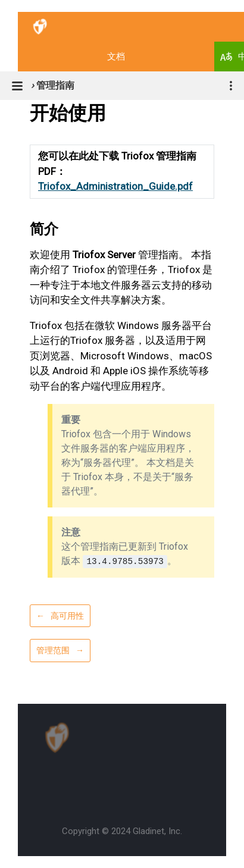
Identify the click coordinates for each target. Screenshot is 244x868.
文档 (116, 57)
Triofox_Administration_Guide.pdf (115, 186)
